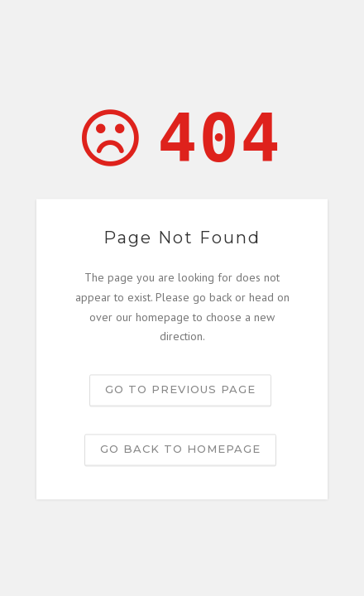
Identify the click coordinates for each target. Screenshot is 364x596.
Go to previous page (180, 390)
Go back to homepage (180, 449)
